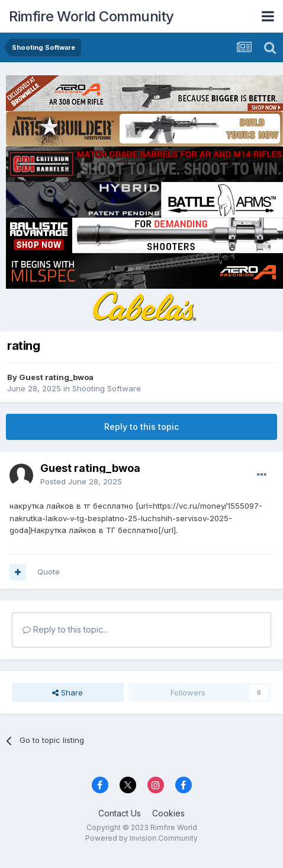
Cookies (168, 813)
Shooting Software (107, 388)
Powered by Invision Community (141, 838)
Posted (81, 481)
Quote (49, 572)
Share (67, 693)
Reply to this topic (141, 427)
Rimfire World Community (91, 16)
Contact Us (120, 813)
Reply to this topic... (65, 629)
